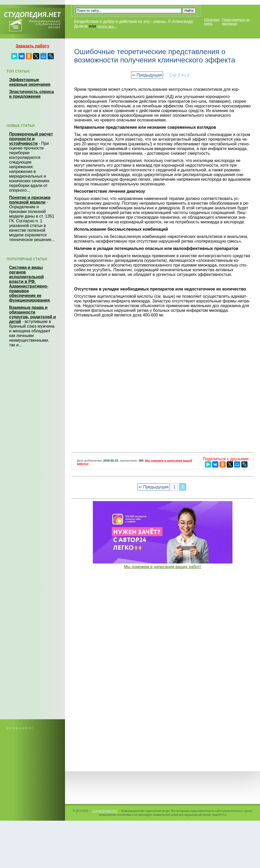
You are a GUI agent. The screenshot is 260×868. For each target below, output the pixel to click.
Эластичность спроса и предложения (31, 94)
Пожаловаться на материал (236, 22)
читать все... (107, 26)
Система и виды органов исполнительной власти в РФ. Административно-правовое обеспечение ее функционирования (29, 284)
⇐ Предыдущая (147, 75)
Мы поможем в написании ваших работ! (163, 567)
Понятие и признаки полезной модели (30, 200)
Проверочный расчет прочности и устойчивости (31, 139)
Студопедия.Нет (105, 811)
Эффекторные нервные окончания (30, 82)
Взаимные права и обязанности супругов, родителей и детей (32, 315)
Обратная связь (212, 22)
